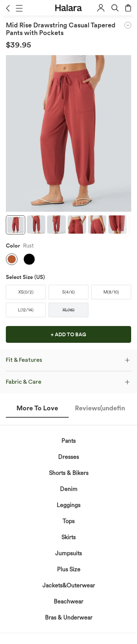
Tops (68, 521)
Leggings (68, 505)
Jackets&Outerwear (69, 585)
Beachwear (68, 601)
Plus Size (69, 569)
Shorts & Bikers (69, 473)
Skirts (68, 537)
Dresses (68, 457)
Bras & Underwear (69, 618)
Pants (68, 441)
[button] (8, 8)
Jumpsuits (68, 553)
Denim (69, 489)
